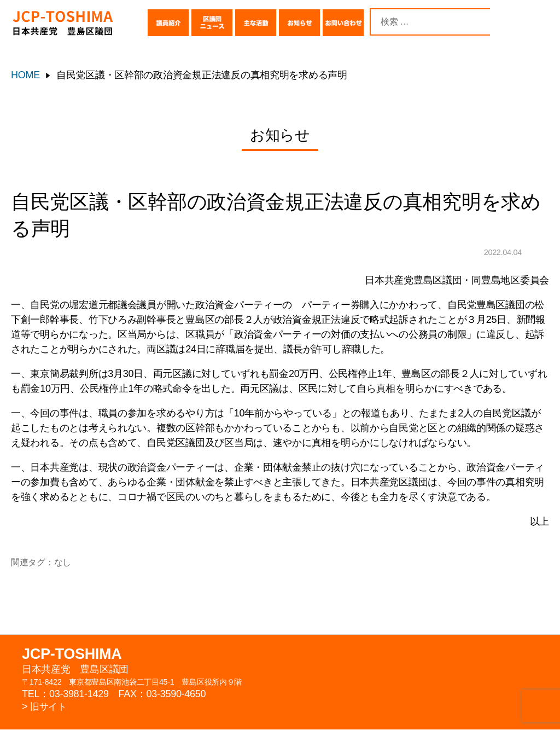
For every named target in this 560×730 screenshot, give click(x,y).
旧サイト (49, 707)
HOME (25, 75)
